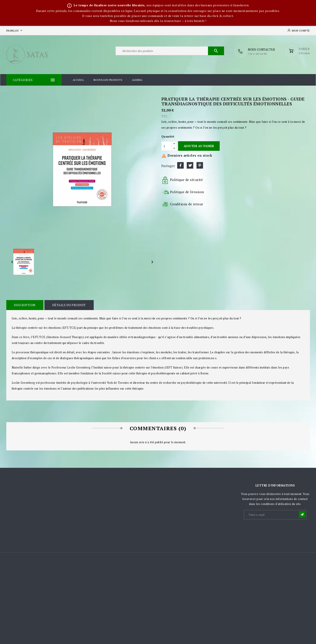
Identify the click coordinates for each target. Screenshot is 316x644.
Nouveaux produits (108, 80)
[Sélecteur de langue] (15, 31)
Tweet (190, 165)
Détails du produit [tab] (68, 305)
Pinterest (200, 165)
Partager (180, 165)
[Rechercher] (170, 51)
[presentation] (277, 531)
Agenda (137, 80)
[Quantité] (167, 146)
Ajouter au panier (199, 146)
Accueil (78, 80)
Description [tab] (25, 305)
